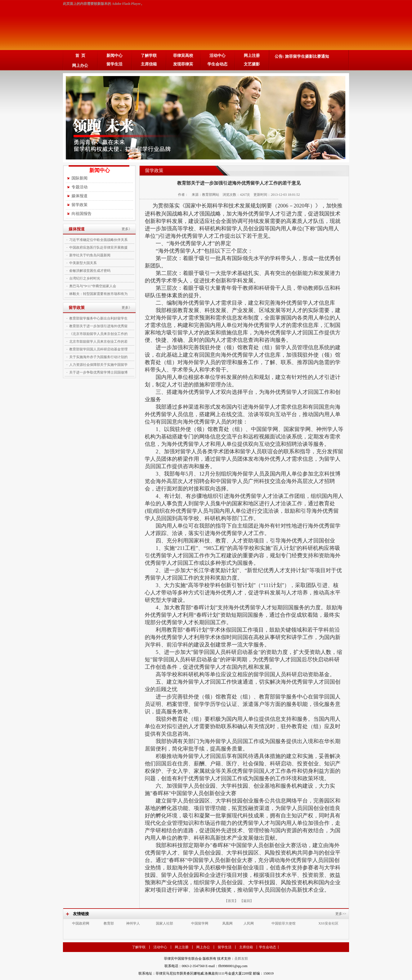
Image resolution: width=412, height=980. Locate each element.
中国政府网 (81, 923)
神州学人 (133, 923)
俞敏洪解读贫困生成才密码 (90, 271)
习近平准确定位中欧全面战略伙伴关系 (98, 240)
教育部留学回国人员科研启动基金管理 (98, 349)
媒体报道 (80, 196)
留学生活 (114, 64)
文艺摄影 (252, 64)
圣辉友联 (241, 959)
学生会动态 (217, 64)
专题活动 (80, 187)
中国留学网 (200, 923)
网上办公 (80, 66)
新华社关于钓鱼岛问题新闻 (90, 255)
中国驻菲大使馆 (284, 923)
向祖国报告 (82, 214)
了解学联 (149, 56)
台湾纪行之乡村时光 (85, 278)
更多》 (127, 229)
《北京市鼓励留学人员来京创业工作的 (98, 334)
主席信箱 (149, 64)
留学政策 (80, 205)
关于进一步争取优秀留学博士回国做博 (98, 372)
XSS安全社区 (328, 923)
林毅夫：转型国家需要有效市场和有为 (98, 294)
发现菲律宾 (183, 64)
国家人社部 (165, 923)
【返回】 (247, 901)
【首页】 (231, 901)
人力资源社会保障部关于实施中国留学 (98, 365)
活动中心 (217, 56)
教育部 (109, 923)
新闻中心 (114, 56)
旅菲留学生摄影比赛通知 (307, 56)
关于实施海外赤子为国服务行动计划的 (98, 357)
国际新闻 (80, 178)
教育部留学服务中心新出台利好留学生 (98, 318)
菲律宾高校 (183, 56)
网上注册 (252, 56)
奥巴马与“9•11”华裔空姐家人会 (93, 286)
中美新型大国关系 (83, 263)
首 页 (80, 56)
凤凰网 (227, 923)
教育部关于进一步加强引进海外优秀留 (98, 326)
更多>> (341, 914)
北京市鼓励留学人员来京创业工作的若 (98, 342)
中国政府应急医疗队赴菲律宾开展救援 (98, 248)
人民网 (249, 923)
